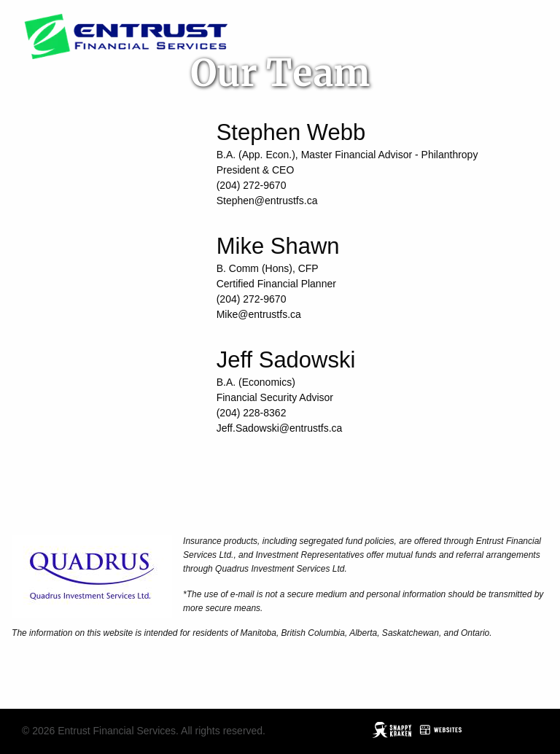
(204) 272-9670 (252, 185)
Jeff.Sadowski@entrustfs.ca (280, 428)
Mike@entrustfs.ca (259, 314)
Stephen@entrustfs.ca (267, 201)
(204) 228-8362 (252, 413)
